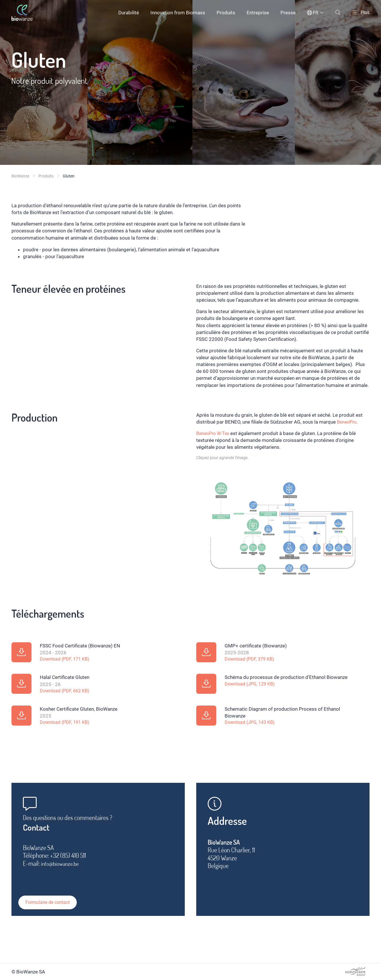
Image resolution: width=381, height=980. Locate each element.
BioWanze (20, 176)
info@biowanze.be (63, 867)
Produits (225, 13)
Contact (39, 830)
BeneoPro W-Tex (214, 433)
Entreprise (257, 13)
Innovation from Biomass (177, 13)
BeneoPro (348, 422)
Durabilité (128, 13)
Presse (287, 13)
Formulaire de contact (54, 899)
